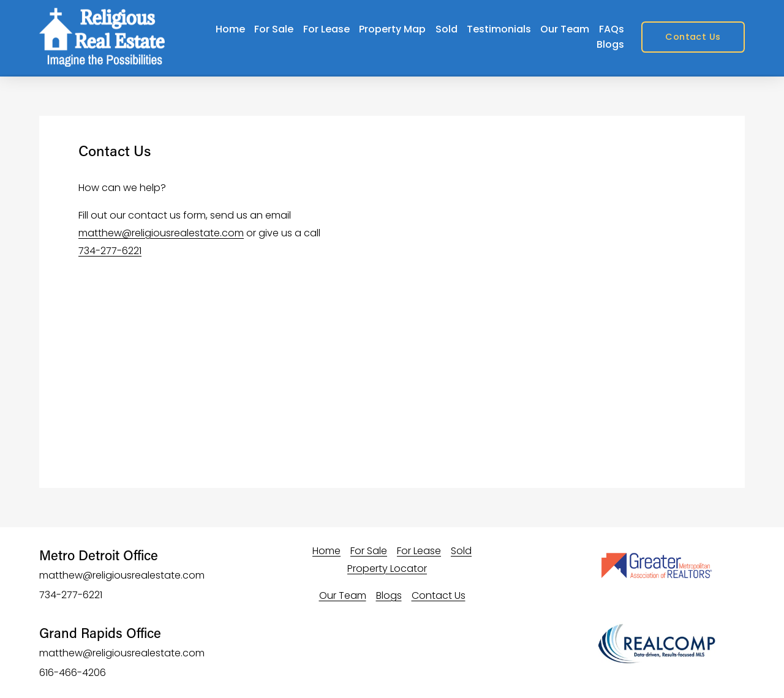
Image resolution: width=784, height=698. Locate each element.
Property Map (392, 29)
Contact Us (693, 37)
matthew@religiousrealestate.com (161, 233)
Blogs (610, 44)
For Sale (274, 29)
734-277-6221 (110, 251)
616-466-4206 (73, 673)
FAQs (612, 29)
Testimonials (499, 29)
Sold (447, 29)
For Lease (326, 29)
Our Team (565, 29)
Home (230, 29)
